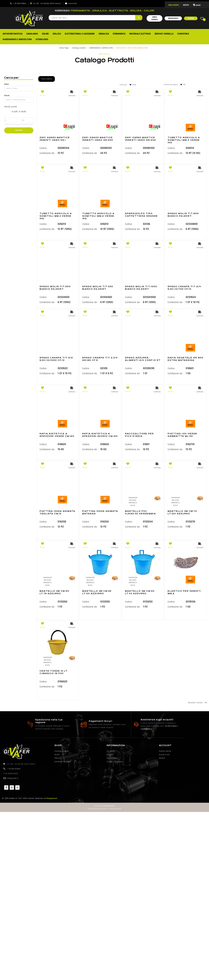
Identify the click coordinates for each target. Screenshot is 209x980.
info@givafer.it (146, 729)
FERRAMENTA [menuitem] (119, 34)
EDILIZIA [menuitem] (57, 34)
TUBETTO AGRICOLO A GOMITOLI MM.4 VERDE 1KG (184, 140)
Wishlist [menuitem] (162, 758)
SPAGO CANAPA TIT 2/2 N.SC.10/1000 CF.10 (56, 359)
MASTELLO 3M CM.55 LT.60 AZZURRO (97, 592)
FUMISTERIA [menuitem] (183, 34)
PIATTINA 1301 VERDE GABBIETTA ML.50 (182, 435)
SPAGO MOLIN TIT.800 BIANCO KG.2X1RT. (183, 215)
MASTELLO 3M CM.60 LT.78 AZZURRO (54, 592)
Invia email (72, 4)
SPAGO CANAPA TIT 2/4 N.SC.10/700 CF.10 (184, 288)
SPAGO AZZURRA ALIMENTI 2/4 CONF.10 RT (143, 359)
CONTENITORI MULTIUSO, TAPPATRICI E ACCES (133, 502)
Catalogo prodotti (79, 48)
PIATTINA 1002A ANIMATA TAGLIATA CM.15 (57, 512)
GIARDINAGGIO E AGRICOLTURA (101, 48)
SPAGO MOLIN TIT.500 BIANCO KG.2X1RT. (55, 288)
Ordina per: (123, 85)
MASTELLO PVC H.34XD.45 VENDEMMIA (140, 512)
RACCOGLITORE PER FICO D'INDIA (139, 435)
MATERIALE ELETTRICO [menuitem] (140, 34)
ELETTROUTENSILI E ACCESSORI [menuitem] (80, 34)
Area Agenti (155, 18)
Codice (6, 84)
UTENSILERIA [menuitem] (42, 39)
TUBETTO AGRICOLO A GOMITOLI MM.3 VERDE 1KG (56, 216)
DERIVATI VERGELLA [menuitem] (164, 34)
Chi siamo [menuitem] (111, 751)
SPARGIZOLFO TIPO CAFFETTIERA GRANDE (141, 215)
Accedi (191, 18)
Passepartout (52, 798)
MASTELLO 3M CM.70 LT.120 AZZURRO (182, 512)
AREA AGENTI (174, 5)
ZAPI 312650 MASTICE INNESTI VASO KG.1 (55, 139)
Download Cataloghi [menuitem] (62, 762)
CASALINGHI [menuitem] (32, 34)
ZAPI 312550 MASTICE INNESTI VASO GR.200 (140, 139)
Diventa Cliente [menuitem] (165, 751)
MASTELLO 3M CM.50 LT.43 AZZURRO (140, 592)
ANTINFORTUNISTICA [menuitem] (13, 34)
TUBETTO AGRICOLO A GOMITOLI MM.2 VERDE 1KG (98, 216)
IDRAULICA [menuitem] (104, 34)
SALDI (197, 5)
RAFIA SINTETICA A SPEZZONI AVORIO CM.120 (100, 435)
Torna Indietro (47, 79)
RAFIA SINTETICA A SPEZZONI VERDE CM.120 (57, 435)
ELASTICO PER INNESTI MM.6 (184, 592)
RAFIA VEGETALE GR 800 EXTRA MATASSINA (185, 359)
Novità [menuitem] (57, 755)
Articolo (7, 96)
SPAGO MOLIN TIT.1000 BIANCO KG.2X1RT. (141, 288)
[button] (139, 18)
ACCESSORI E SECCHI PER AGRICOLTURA (132, 48)
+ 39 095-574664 (19, 4)
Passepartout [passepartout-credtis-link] (109, 806)
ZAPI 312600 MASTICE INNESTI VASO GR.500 (98, 139)
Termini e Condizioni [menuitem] (115, 762)
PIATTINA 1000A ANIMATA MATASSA (100, 512)
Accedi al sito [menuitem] (164, 755)
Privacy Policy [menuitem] (112, 758)
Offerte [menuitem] (57, 758)
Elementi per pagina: (171, 85)
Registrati (173, 18)
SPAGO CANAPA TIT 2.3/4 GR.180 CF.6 (100, 359)
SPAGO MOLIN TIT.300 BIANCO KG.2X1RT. (98, 288)
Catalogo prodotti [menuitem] (62, 751)
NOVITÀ (186, 5)
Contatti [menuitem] (110, 755)
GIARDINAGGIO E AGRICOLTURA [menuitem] (17, 39)
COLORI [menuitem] (45, 34)
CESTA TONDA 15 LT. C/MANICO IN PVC (54, 672)
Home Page (64, 48)
